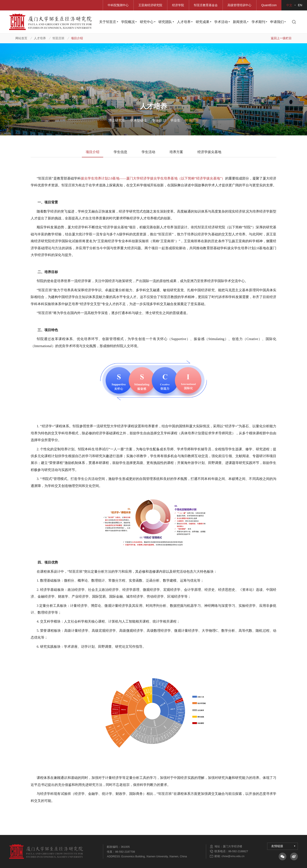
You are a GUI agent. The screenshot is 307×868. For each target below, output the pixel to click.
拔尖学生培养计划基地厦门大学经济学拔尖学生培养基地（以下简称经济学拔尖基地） (153, 178)
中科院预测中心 (118, 5)
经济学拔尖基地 (209, 152)
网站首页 (21, 38)
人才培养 (40, 38)
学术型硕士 (139, 120)
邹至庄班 (58, 38)
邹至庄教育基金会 (206, 5)
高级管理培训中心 (239, 5)
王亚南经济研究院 (150, 5)
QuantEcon (269, 5)
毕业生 (175, 120)
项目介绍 (77, 38)
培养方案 (176, 152)
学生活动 (148, 152)
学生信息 (120, 152)
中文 (289, 5)
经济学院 (178, 5)
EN (300, 5)
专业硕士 (159, 120)
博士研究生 (117, 120)
